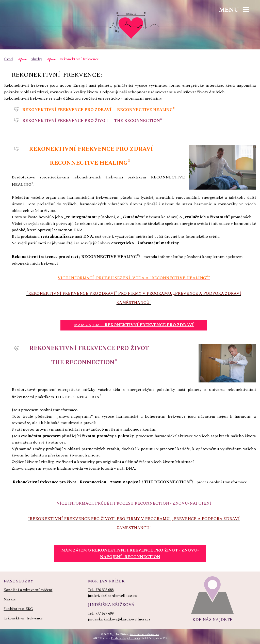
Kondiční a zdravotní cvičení (28, 590)
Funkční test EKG (18, 609)
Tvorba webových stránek (125, 638)
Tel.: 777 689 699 (101, 614)
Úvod (9, 59)
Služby (36, 59)
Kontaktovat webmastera (144, 634)
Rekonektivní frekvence (23, 618)
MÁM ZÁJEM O (134, 325)
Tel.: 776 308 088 (101, 590)
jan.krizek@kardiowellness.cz (112, 596)
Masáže (10, 599)
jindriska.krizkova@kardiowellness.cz (119, 619)
